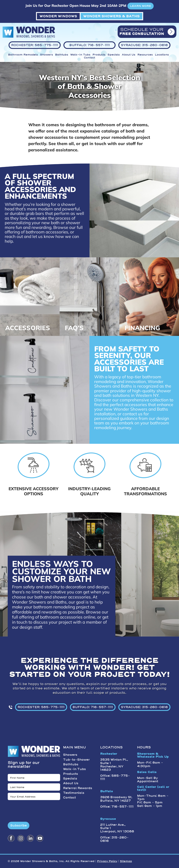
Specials (114, 55)
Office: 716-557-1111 (117, 807)
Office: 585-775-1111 (115, 777)
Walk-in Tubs (80, 55)
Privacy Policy (107, 861)
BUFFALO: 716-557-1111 (93, 707)
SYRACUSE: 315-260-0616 (144, 707)
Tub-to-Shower (76, 760)
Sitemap (126, 861)
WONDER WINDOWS (58, 16)
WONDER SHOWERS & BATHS (111, 16)
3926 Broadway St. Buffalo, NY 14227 (116, 799)
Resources (145, 55)
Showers (46, 55)
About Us (129, 55)
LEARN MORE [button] (141, 6)
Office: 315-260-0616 (114, 839)
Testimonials (74, 793)
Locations (162, 55)
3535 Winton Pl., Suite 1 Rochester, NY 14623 (114, 765)
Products (99, 55)
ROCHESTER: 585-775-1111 (41, 707)
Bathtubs (62, 55)
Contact (89, 58)
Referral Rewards (78, 788)
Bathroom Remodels (23, 55)
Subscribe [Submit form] (19, 825)
